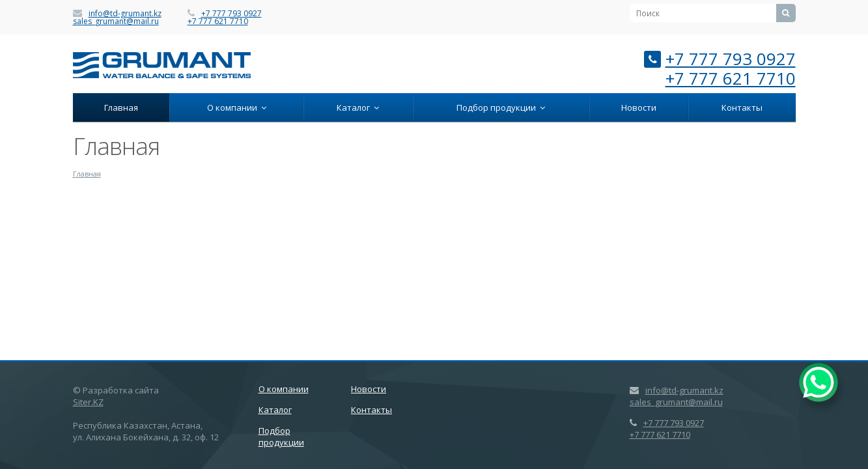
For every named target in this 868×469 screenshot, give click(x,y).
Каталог (358, 107)
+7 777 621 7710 (218, 21)
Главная (121, 107)
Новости (639, 107)
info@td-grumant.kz (125, 13)
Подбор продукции (501, 107)
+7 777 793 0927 (231, 13)
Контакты (742, 107)
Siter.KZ (88, 402)
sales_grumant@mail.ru (116, 21)
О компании (237, 107)
